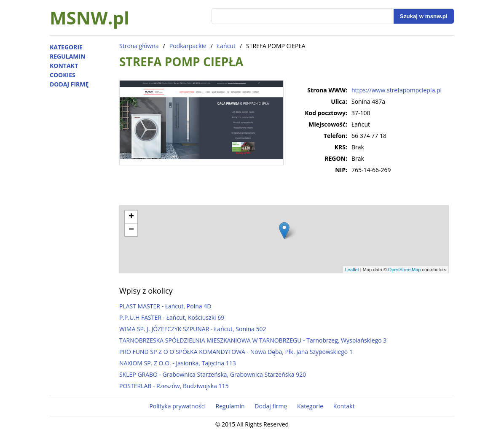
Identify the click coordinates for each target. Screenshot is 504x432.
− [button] (131, 230)
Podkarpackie (188, 46)
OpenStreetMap (405, 270)
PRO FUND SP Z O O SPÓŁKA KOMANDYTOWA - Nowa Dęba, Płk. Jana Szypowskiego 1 (236, 352)
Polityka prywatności (177, 406)
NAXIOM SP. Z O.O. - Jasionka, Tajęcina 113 (178, 363)
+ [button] (131, 217)
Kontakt (64, 66)
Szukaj (424, 16)
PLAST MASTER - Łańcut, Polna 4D (165, 306)
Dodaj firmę (69, 84)
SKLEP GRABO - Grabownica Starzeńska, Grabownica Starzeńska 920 (213, 374)
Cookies (63, 75)
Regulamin (68, 56)
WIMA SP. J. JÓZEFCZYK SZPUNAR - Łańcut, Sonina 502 (193, 329)
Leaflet (352, 270)
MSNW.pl (90, 18)
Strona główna (139, 46)
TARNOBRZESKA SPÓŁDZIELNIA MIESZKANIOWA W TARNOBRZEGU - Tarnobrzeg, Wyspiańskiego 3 (253, 340)
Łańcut (226, 46)
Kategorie (66, 47)
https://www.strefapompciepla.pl (397, 90)
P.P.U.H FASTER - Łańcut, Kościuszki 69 (172, 317)
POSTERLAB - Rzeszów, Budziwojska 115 (174, 386)
